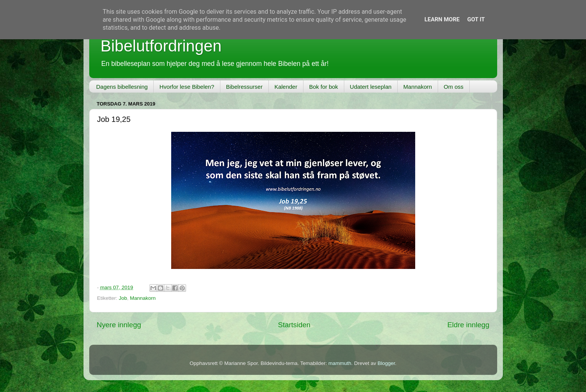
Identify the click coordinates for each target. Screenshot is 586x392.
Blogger (386, 363)
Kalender (286, 87)
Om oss (454, 87)
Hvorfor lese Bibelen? (187, 87)
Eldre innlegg (468, 325)
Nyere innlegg (119, 325)
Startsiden (294, 325)
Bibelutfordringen (161, 46)
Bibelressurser (244, 87)
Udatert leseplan (371, 87)
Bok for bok (324, 87)
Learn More (442, 19)
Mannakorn (418, 87)
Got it (476, 19)
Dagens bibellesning (122, 87)
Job (123, 298)
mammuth (340, 363)
